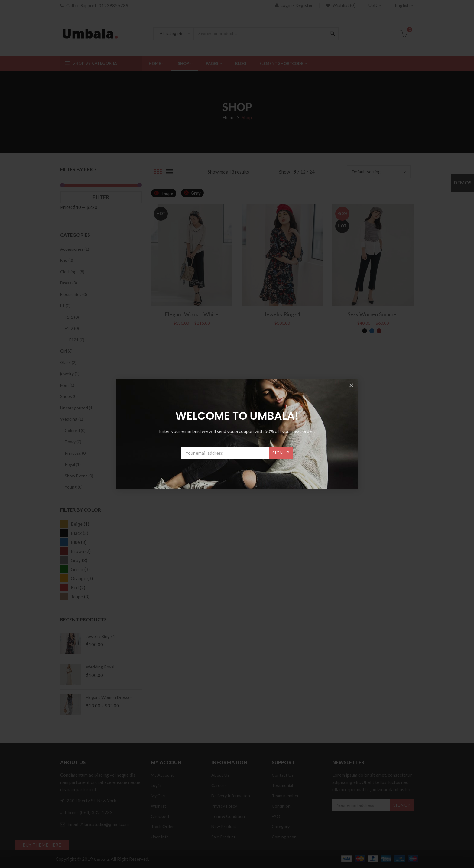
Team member (285, 796)
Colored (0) (75, 430)
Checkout (160, 816)
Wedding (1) (72, 419)
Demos (463, 182)
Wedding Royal (100, 667)
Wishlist (159, 806)
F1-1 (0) (72, 317)
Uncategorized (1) (77, 408)
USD (373, 5)
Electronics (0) (74, 294)
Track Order (162, 826)
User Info (160, 837)
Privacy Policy (224, 806)
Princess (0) (76, 453)
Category (281, 826)
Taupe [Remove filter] (167, 193)
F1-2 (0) (72, 328)
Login (156, 785)
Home (228, 117)
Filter (101, 197)
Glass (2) (68, 362)
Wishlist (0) (344, 5)
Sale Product (223, 837)
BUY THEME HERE (42, 845)
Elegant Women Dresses (109, 697)
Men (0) (67, 385)
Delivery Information (231, 796)
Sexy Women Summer (373, 314)
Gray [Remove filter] (196, 193)
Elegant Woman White (192, 314)
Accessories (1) (75, 249)
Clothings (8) (72, 272)
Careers (219, 785)
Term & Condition (228, 816)
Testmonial (282, 785)
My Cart (158, 796)
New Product (224, 826)
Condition (281, 806)
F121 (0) (77, 340)
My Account (162, 775)
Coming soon (284, 837)
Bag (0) (67, 260)
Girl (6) (66, 351)
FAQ (276, 816)
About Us (220, 775)
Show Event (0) (79, 476)
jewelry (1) (70, 374)
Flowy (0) (73, 442)
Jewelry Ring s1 (101, 636)
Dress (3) (69, 283)
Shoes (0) (69, 396)
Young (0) (74, 487)
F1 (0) (65, 306)
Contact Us (283, 775)
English (402, 5)
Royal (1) (73, 464)
